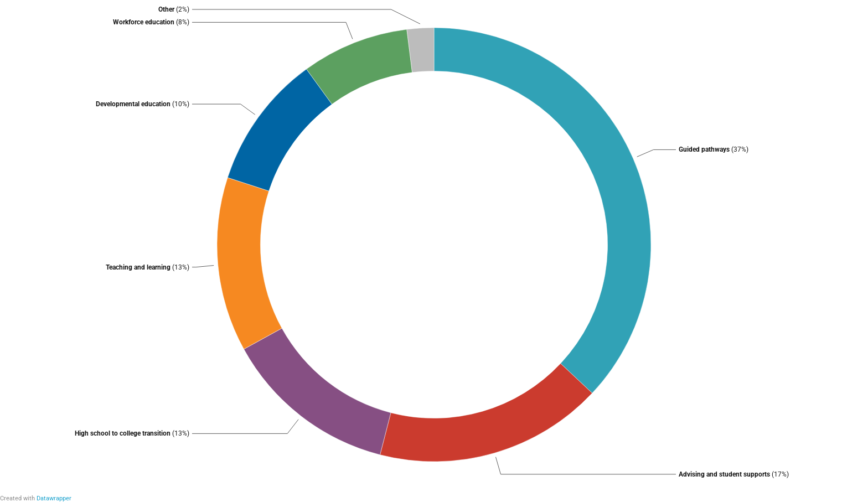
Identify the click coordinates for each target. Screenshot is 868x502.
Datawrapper (54, 498)
